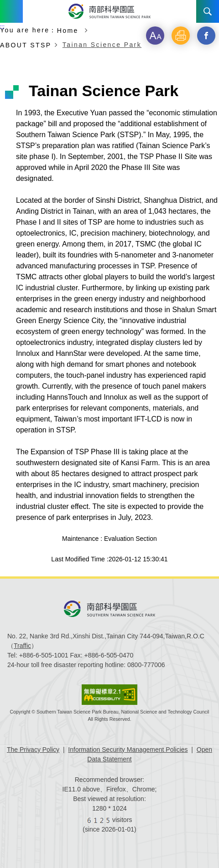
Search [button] (208, 11)
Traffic (22, 646)
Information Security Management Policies (128, 750)
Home (69, 30)
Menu (11, 11)
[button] (155, 36)
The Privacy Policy (33, 750)
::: (2, 27)
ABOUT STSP (26, 45)
